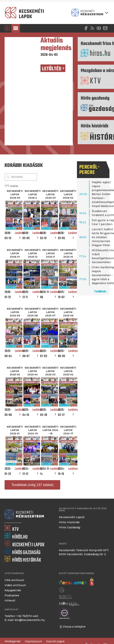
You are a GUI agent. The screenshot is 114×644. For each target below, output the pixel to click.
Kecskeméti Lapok (72, 517)
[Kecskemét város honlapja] (76, 582)
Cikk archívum (14, 580)
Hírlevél (10, 601)
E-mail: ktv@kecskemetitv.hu (25, 620)
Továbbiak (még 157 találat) (32, 485)
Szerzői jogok (55, 641)
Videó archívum (15, 585)
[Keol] (66, 597)
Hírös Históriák (69, 522)
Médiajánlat (13, 641)
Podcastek (12, 595)
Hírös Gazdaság (70, 527)
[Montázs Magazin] (69, 604)
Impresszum (33, 641)
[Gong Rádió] (64, 590)
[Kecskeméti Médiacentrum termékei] (89, 13)
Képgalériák (13, 590)
